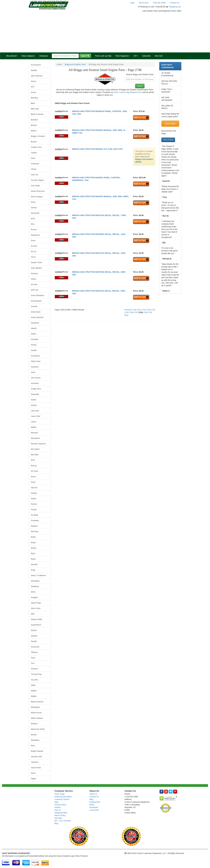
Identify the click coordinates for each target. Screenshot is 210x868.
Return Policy (60, 815)
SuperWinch (36, 625)
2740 (134, 310)
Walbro (34, 691)
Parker (34, 499)
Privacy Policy (60, 805)
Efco (33, 224)
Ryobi (33, 559)
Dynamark (35, 213)
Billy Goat (35, 109)
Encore (34, 230)
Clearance (44, 56)
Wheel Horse (36, 713)
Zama (33, 773)
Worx (33, 746)
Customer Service (62, 799)
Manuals (34, 433)
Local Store (94, 810)
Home (59, 64)
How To (58, 810)
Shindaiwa (35, 581)
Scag (33, 570)
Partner (34, 504)
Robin (33, 537)
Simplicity (35, 586)
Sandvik (34, 564)
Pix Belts (34, 515)
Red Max (35, 531)
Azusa (33, 92)
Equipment (35, 235)
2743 (148, 310)
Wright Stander (37, 751)
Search (85, 56)
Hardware (35, 323)
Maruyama (35, 438)
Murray (34, 466)
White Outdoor (37, 718)
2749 (145, 312)
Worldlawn (35, 740)
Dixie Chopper (37, 197)
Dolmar (34, 208)
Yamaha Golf (36, 757)
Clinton (34, 169)
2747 (136, 312)
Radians (34, 526)
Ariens (33, 81)
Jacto (33, 372)
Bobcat (34, 125)
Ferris (33, 257)
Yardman (35, 762)
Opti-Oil (34, 488)
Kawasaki (35, 394)
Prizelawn (35, 521)
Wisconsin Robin (38, 729)
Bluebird (34, 120)
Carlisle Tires (36, 147)
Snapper (34, 597)
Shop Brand (12, 56)
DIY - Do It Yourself (62, 821)
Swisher (34, 636)
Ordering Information (63, 797)
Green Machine (37, 317)
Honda (34, 345)
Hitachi (34, 328)
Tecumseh (35, 647)
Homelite (34, 339)
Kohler (33, 400)
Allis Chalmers (37, 76)
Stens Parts (36, 608)
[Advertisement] (105, 32)
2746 (131, 312)
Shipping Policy (61, 813)
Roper (33, 542)
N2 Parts (34, 471)
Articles (58, 807)
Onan (33, 482)
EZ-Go (34, 251)
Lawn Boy (35, 411)
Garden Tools (36, 262)
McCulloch (35, 449)
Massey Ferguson (38, 444)
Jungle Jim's (36, 389)
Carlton (34, 153)
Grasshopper (36, 301)
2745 (126, 312)
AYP (33, 87)
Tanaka (34, 641)
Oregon (34, 493)
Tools (33, 658)
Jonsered (35, 383)
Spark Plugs (36, 603)
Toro (33, 663)
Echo (33, 219)
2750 (150, 312)
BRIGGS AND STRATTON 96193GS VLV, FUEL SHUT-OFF (97, 149)
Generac (34, 273)
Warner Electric (37, 702)
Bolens (34, 131)
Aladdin (34, 70)
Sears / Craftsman (38, 575)
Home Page (59, 794)
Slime (33, 592)
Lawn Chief (35, 416)
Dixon (33, 202)
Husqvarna (35, 356)
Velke (33, 685)
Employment (95, 802)
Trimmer (34, 669)
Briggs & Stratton (38, 136)
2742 (144, 310)
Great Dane (36, 312)
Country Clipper (37, 180)
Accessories (36, 65)
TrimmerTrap (36, 674)
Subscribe (146, 56)
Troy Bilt (34, 680)
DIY (136, 56)
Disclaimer (94, 807)
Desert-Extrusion (38, 191)
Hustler (34, 350)
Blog (56, 823)
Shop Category (28, 56)
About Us (93, 794)
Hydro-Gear (36, 361)
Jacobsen (35, 367)
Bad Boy (34, 98)
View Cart (159, 56)
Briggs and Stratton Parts (75, 64)
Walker (34, 696)
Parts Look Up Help (103, 56)
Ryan (33, 553)
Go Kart (34, 284)
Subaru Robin (37, 619)
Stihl (33, 614)
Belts (33, 103)
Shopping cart (175, 7)
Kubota (34, 405)
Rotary (34, 548)
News (92, 805)
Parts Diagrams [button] (123, 56)
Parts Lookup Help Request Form (128, 92)
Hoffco (33, 334)
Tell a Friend (168, 140)
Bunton (34, 142)
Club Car (34, 175)
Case (33, 158)
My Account (144, 3)
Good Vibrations (37, 295)
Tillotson (34, 652)
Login (132, 3)
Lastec (34, 422)
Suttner (34, 630)
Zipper (33, 779)
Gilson (33, 279)
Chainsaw (35, 164)
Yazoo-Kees (36, 768)
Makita (34, 427)
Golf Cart (35, 290)
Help (56, 802)
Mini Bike (35, 455)
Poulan (34, 510)
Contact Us (175, 3)
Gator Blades (36, 268)
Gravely (34, 306)
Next (126, 315)
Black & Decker (37, 114)
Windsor (34, 724)
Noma (33, 477)
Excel (33, 241)
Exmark (34, 246)
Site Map (58, 818)
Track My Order (159, 3)
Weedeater (35, 707)
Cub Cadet (35, 186)
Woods (34, 735)
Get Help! (170, 124)
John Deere (36, 378)
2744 (153, 310)
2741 (139, 310)
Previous (128, 310)
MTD (33, 460)
